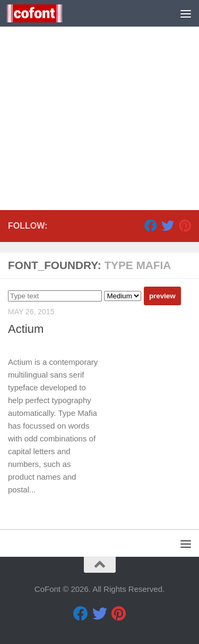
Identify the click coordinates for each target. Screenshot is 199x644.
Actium (26, 329)
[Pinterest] (185, 225)
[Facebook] (151, 225)
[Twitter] (168, 225)
